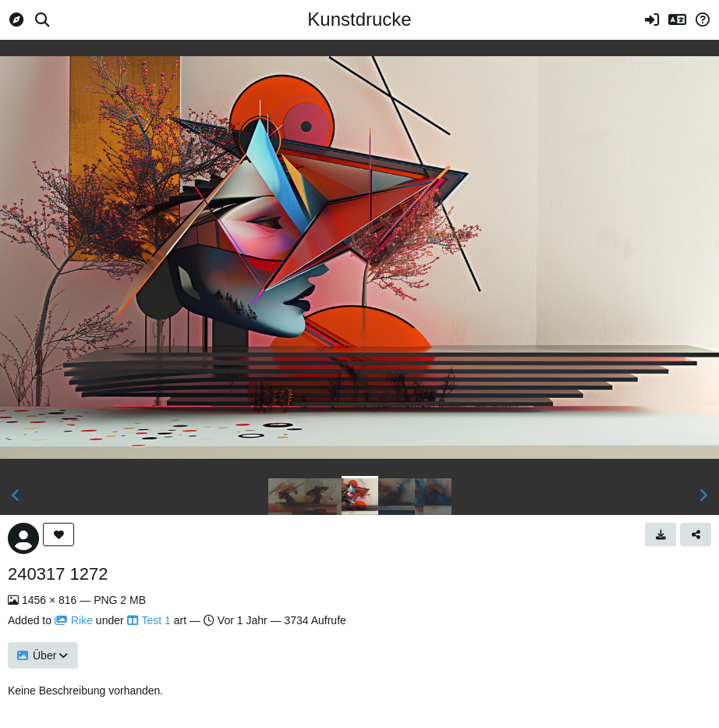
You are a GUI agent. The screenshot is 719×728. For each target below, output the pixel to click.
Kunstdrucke (359, 19)
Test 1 (149, 620)
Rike (74, 620)
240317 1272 (58, 574)
